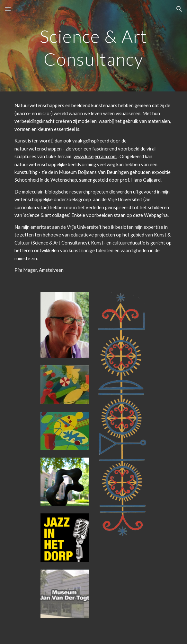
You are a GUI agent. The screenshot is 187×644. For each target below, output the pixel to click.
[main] (93, 46)
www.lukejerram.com (95, 156)
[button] (8, 9)
